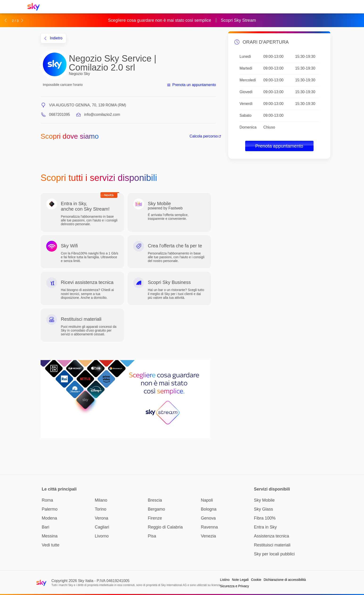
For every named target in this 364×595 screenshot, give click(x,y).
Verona (101, 518)
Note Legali (240, 580)
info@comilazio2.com (102, 115)
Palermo (50, 509)
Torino (101, 509)
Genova (208, 518)
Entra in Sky (265, 527)
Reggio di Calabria (165, 527)
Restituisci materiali (272, 545)
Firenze (155, 518)
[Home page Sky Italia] (35, 7)
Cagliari (102, 527)
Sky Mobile (264, 500)
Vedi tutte (51, 545)
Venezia (208, 536)
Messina (50, 536)
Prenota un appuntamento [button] (191, 85)
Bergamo (156, 509)
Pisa (152, 536)
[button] (6, 20)
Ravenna (209, 527)
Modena (49, 518)
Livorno (102, 536)
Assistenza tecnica (271, 536)
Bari (45, 527)
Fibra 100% (265, 518)
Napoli (207, 500)
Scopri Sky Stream (238, 20)
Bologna (209, 509)
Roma (47, 500)
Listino (225, 580)
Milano (101, 500)
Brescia (155, 500)
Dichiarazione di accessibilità (285, 580)
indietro (53, 38)
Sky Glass (263, 509)
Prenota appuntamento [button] (279, 146)
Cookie (256, 580)
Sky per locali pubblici (274, 554)
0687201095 (60, 115)
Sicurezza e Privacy (234, 586)
